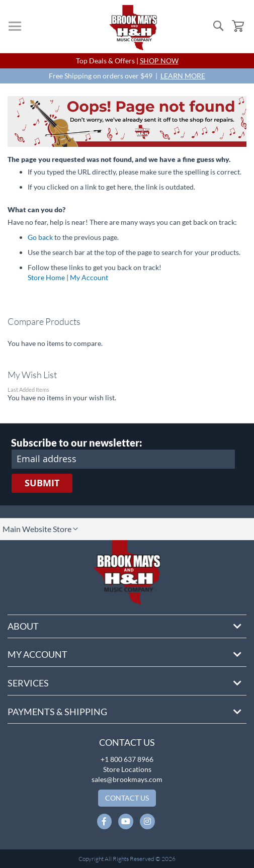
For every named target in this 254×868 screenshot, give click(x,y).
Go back (40, 237)
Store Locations (127, 769)
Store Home (46, 277)
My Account (89, 277)
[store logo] (133, 28)
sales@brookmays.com (127, 779)
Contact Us (127, 742)
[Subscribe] (42, 483)
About (23, 626)
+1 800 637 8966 (127, 759)
